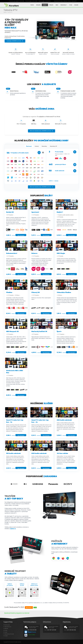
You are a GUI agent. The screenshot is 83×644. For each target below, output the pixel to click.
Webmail (65, 1)
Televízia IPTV (74, 1)
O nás (71, 5)
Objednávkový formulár (58, 1)
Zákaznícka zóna (7, 627)
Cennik (5, 632)
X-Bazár (69, 1)
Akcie (57, 5)
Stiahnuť (29, 607)
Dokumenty (64, 5)
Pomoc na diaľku (32, 635)
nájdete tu (13, 529)
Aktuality (38, 5)
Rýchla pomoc (7, 625)
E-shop (5, 630)
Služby (45, 5)
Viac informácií (21, 235)
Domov (32, 5)
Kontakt (76, 5)
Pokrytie (51, 5)
